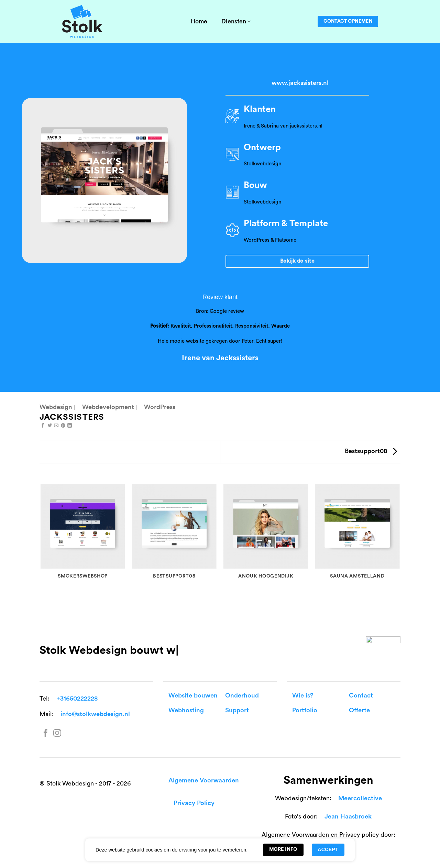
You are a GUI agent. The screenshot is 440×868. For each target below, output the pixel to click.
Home (199, 21)
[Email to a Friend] (56, 426)
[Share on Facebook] (43, 426)
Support (237, 710)
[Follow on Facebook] (46, 734)
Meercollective (360, 798)
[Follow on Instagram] (57, 734)
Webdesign (56, 407)
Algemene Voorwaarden (204, 781)
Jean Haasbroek (348, 817)
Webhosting (186, 710)
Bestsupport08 (371, 451)
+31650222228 (77, 699)
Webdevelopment (108, 407)
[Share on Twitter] (50, 426)
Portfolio (305, 710)
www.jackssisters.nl (300, 83)
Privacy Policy (194, 803)
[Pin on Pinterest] (63, 426)
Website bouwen (193, 696)
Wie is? (303, 696)
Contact (361, 696)
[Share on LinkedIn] (70, 426)
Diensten (236, 21)
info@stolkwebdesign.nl (95, 714)
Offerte (359, 710)
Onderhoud (242, 696)
